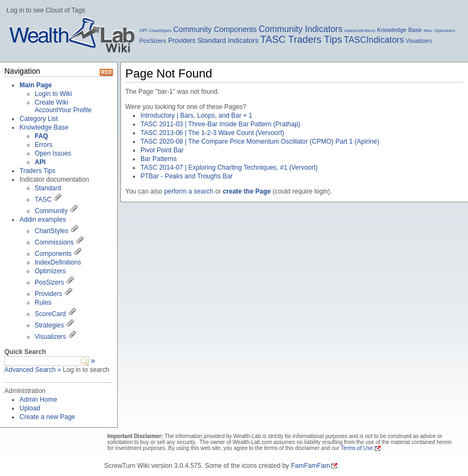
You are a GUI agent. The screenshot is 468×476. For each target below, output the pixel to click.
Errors (44, 145)
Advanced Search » (33, 370)
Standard (48, 188)
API (143, 30)
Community (51, 211)
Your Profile (75, 110)
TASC (43, 200)
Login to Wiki (53, 94)
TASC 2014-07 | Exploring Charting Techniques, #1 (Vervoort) (229, 168)
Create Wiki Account (52, 106)
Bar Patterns (159, 159)
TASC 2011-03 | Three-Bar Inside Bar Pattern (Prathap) (220, 124)
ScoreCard (50, 314)
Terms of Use (357, 448)
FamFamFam (310, 466)
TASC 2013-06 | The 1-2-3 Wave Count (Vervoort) (212, 133)
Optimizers (445, 31)
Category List (39, 119)
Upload (30, 408)
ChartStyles (160, 31)
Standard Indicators (228, 40)
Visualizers (419, 41)
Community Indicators (301, 29)
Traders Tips (37, 171)
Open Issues (53, 153)
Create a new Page (47, 417)
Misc (428, 31)
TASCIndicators (374, 40)
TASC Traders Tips (301, 40)
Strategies (49, 325)
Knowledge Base (399, 30)
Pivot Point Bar (162, 150)
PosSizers (153, 41)
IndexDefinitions (360, 31)
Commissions (54, 242)
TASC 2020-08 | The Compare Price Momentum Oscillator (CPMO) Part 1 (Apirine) (260, 141)
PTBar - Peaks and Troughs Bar (187, 176)
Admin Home (38, 400)
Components (53, 254)
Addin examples (43, 220)
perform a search (189, 191)
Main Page (36, 85)
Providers (182, 41)
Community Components (215, 29)
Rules (43, 303)
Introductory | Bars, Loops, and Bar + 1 (196, 115)
